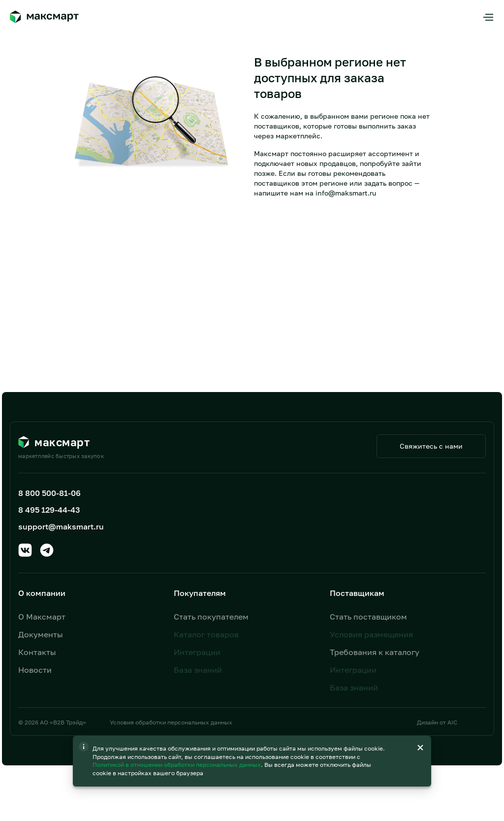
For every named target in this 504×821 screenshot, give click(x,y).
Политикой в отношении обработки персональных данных (177, 765)
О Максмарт (42, 617)
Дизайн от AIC (437, 722)
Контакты (37, 652)
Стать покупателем (211, 617)
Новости (35, 670)
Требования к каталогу (375, 652)
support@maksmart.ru (61, 526)
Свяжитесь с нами (431, 446)
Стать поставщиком (368, 617)
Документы (41, 634)
